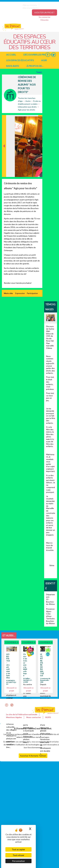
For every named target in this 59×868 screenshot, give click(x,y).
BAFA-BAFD (13, 66)
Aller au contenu (30, 5)
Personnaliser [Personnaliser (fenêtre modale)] (19, 861)
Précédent (4, 173)
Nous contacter (34, 717)
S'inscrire (44, 20)
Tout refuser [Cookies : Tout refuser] (18, 855)
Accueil (11, 55)
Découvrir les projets (38, 55)
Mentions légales (14, 717)
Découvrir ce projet (12, 689)
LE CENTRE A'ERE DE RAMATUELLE (42, 665)
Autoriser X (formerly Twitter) (33, 756)
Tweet (39, 72)
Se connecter (45, 17)
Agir (44, 60)
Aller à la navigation (31, 8)
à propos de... (35, 66)
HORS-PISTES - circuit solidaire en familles (8, 666)
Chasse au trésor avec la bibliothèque (25, 665)
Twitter (54, 55)
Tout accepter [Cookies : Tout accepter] (18, 849)
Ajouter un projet (44, 12)
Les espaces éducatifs (20, 60)
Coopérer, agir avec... (10, 95)
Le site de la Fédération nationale (22, 714)
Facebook (48, 55)
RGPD (48, 717)
